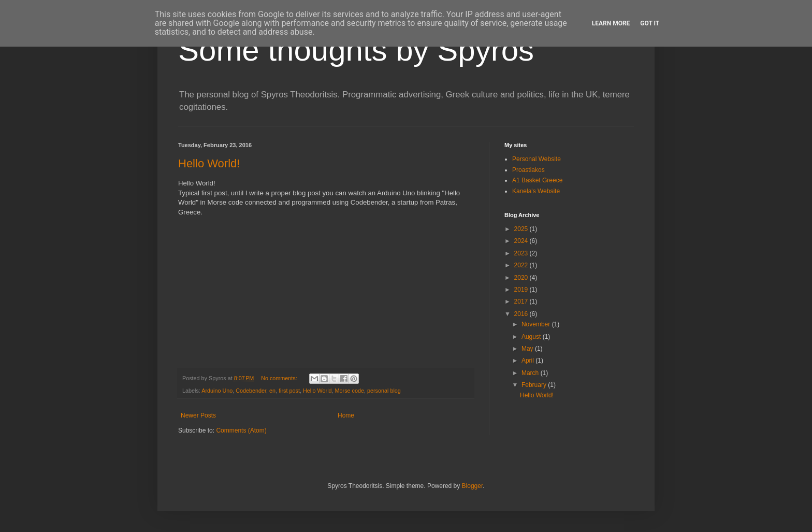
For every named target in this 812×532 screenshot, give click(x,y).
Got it (650, 23)
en (272, 391)
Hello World (317, 391)
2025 (522, 229)
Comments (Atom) (241, 430)
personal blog (384, 391)
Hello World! (209, 163)
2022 (522, 265)
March (531, 373)
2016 (522, 314)
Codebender (251, 391)
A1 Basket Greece (537, 180)
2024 (522, 241)
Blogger (473, 486)
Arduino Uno (217, 391)
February (535, 385)
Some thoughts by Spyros (356, 50)
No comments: (280, 378)
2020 (522, 278)
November (537, 324)
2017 (522, 301)
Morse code (350, 391)
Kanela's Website (536, 191)
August (532, 337)
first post (289, 391)
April (528, 361)
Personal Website (536, 159)
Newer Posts (198, 415)
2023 (522, 253)
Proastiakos (528, 170)
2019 (522, 290)
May (528, 349)
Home (346, 415)
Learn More (611, 23)
